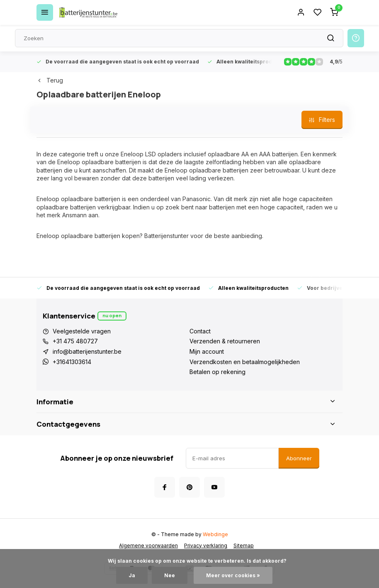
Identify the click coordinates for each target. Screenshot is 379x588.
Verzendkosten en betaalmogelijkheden (245, 362)
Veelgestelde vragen (82, 331)
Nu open (112, 315)
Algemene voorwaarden (148, 545)
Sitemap (244, 545)
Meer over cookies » (233, 575)
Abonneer (299, 458)
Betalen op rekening (217, 372)
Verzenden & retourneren (225, 341)
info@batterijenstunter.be (87, 351)
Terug (50, 80)
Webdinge (215, 534)
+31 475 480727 (75, 341)
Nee (170, 575)
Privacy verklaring (206, 545)
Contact (200, 331)
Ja (132, 575)
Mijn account (207, 351)
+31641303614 (72, 362)
